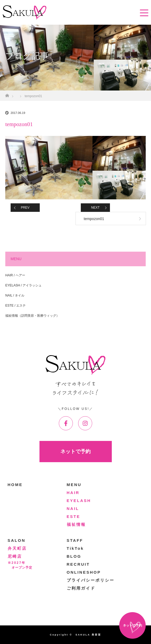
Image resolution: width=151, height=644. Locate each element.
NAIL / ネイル (15, 295)
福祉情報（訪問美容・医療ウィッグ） (32, 316)
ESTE (74, 516)
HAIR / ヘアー (15, 275)
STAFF (75, 540)
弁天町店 (17, 548)
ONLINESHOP (84, 572)
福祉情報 (76, 524)
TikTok (75, 548)
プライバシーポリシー (91, 580)
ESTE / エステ (15, 306)
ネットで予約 (75, 451)
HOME (15, 485)
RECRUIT (78, 564)
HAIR (73, 493)
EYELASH (79, 501)
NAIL (73, 508)
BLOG (74, 556)
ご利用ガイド (81, 588)
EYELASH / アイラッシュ (23, 285)
